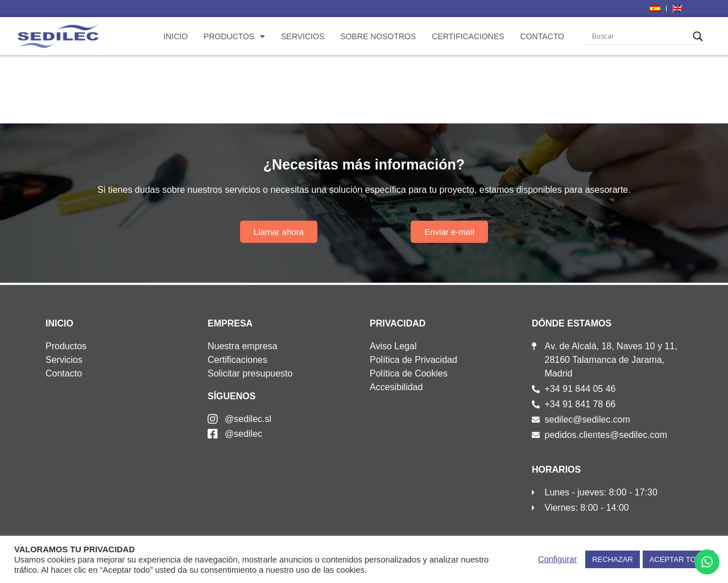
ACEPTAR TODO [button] (678, 559)
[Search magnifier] (698, 36)
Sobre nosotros (378, 36)
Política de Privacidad (413, 360)
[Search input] (640, 36)
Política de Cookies (409, 373)
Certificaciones (468, 36)
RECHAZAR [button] (613, 559)
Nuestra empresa (243, 346)
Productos (234, 36)
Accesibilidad (396, 387)
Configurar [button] (557, 559)
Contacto (542, 36)
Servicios (303, 36)
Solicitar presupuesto (250, 373)
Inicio (175, 36)
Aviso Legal (393, 346)
